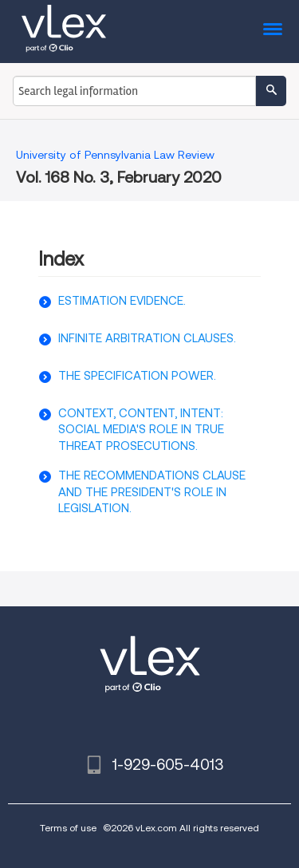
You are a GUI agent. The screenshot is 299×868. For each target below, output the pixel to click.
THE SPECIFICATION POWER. (137, 376)
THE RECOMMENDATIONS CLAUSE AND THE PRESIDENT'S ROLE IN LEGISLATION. (152, 492)
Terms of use (68, 828)
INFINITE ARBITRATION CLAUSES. (147, 338)
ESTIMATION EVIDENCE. (122, 301)
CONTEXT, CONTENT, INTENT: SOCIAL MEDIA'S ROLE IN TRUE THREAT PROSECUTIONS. (141, 430)
